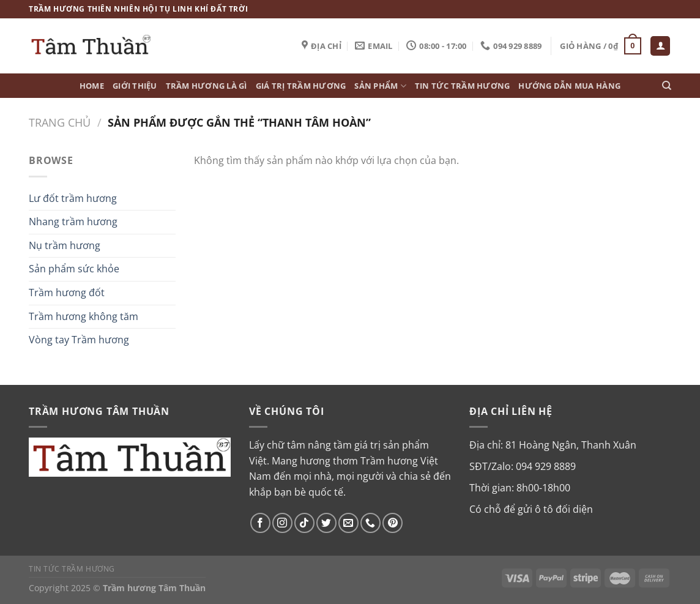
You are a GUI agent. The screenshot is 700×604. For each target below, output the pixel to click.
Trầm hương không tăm (84, 316)
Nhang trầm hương (73, 222)
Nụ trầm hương (65, 245)
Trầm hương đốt (67, 293)
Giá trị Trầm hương (301, 86)
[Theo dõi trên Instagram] (282, 523)
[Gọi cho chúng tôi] (370, 523)
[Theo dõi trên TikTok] (304, 523)
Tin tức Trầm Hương (463, 86)
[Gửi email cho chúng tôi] (348, 523)
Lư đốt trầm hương (73, 198)
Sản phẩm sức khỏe (74, 269)
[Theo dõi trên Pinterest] (393, 523)
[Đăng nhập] (660, 46)
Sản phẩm (380, 86)
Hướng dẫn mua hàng (569, 86)
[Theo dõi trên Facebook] (260, 523)
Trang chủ (60, 122)
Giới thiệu (135, 86)
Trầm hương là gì (207, 86)
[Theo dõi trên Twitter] (326, 523)
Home (92, 86)
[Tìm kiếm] (667, 86)
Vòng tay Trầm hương (79, 340)
